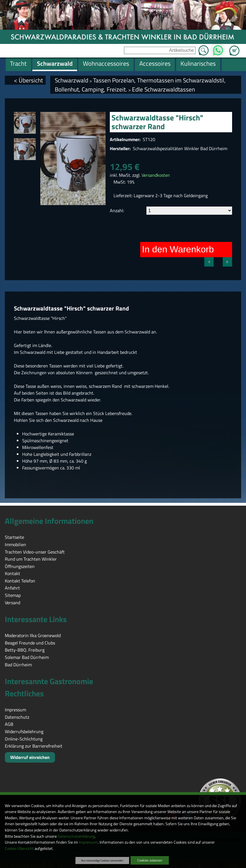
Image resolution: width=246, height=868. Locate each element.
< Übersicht (28, 80)
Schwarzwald (72, 80)
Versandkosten (156, 175)
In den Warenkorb (178, 249)
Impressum (88, 842)
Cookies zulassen (150, 860)
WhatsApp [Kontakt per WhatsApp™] (218, 49)
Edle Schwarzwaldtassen (163, 89)
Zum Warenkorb (234, 47)
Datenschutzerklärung (76, 836)
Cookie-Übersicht (19, 848)
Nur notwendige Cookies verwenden (102, 860)
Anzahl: (117, 210)
